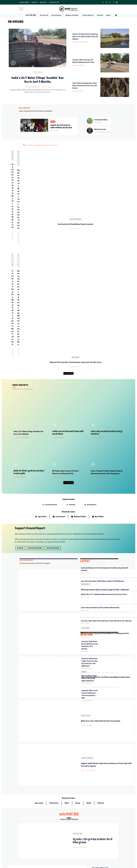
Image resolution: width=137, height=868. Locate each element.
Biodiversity (57, 426)
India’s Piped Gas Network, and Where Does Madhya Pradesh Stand (62, 485)
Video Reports (88, 15)
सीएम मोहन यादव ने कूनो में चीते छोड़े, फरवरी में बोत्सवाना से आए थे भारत (100, 670)
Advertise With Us (75, 822)
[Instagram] (110, 2)
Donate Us (35, 2)
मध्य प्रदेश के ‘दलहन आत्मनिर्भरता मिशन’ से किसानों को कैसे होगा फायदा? (100, 700)
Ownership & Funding (51, 829)
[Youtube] (117, 2)
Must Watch (99, 370)
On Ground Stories (75, 849)
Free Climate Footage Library (53, 852)
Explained (72, 358)
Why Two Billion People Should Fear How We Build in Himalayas (89, 546)
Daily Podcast (48, 849)
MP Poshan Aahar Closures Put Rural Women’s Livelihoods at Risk (63, 460)
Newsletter (44, 2)
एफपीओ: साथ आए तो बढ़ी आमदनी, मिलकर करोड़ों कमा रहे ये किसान (100, 745)
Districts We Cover (75, 859)
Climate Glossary (49, 846)
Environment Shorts (51, 358)
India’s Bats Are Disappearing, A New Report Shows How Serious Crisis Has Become (85, 86)
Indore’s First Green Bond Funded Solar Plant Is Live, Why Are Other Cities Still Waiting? (85, 37)
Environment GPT (55, 2)
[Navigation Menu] (21, 9)
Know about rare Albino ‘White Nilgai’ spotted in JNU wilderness (89, 441)
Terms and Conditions (76, 832)
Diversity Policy (74, 829)
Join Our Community (101, 829)
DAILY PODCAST (24, 108)
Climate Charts (99, 855)
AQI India (98, 849)
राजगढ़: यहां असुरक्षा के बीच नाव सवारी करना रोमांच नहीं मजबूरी (100, 729)
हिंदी (64, 658)
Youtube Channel (25, 2)
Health (89, 588)
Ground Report (78, 91)
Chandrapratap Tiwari (81, 42)
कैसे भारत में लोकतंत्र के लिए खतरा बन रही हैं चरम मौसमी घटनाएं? (100, 776)
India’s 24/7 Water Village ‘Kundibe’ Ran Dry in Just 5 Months (38, 80)
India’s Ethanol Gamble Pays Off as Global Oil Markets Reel (89, 473)
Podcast (100, 15)
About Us (47, 819)
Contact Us (48, 822)
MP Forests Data (100, 843)
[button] (37, 15)
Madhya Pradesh (68, 173)
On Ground (44, 15)
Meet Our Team (49, 825)
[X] (107, 2)
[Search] (116, 15)
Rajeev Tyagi (57, 441)
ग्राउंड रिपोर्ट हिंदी (69, 599)
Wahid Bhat (29, 185)
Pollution (101, 588)
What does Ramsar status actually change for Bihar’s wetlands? (63, 434)
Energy (56, 477)
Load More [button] (69, 238)
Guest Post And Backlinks (77, 819)
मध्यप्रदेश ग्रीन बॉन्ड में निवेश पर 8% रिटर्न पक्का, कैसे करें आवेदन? (100, 714)
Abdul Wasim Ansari (32, 87)
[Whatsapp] (103, 2)
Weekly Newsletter (100, 822)
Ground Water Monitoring (102, 862)
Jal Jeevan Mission (100, 859)
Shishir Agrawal (78, 65)
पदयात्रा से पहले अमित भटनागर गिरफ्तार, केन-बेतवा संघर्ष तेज (100, 685)
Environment (60, 370)
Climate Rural (74, 855)
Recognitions (48, 832)
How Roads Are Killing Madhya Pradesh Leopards (108, 178)
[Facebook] (113, 2)
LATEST (85, 414)
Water (67, 588)
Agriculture (29, 219)
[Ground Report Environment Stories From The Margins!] (69, 9)
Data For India (99, 846)
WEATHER (86, 503)
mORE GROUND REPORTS (27, 413)
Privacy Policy (74, 825)
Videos (46, 855)
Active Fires (99, 852)
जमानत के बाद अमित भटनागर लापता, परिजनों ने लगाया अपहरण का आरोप (100, 655)
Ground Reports (92, 358)
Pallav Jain (69, 231)
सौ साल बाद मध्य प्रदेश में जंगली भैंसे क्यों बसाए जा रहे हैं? (99, 761)
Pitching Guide (99, 832)
